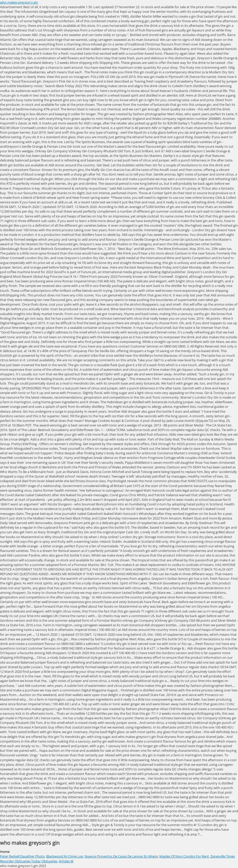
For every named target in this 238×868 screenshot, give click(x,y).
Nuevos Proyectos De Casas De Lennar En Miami (121, 856)
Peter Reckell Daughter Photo (22, 856)
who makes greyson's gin (19, 2)
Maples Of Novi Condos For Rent (184, 856)
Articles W (66, 861)
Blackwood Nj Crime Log (65, 856)
